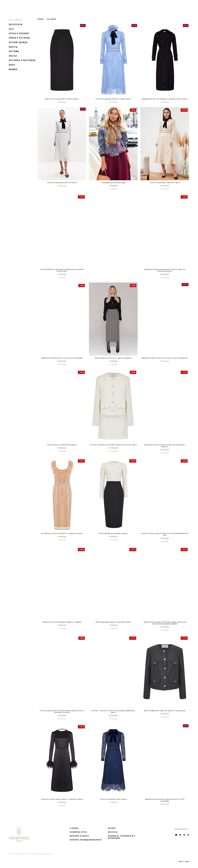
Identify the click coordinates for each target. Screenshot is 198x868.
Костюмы (14, 51)
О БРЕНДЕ (74, 828)
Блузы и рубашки (19, 33)
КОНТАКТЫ (113, 832)
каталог (41, 19)
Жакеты (13, 47)
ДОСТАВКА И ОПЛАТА (79, 836)
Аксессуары (16, 24)
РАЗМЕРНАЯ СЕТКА (78, 832)
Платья (13, 56)
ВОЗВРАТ (112, 828)
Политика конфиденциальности (86, 840)
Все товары (15, 20)
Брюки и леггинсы (19, 38)
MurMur (13, 69)
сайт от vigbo (184, 862)
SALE (11, 29)
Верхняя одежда (18, 42)
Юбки (12, 65)
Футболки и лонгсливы (22, 60)
